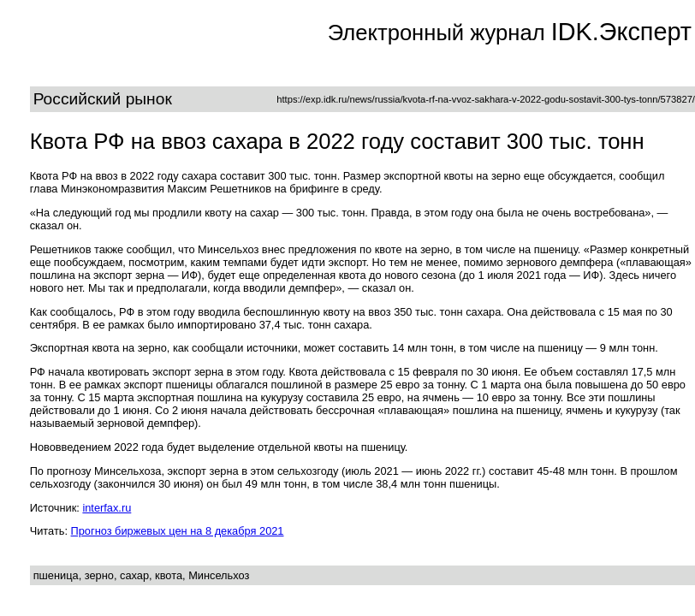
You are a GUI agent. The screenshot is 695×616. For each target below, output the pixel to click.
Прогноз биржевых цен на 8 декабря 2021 (178, 531)
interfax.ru (107, 508)
